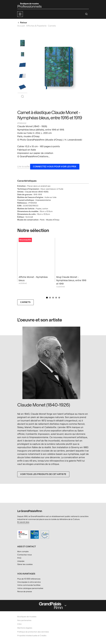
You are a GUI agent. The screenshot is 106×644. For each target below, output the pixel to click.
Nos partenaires (24, 620)
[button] (20, 14)
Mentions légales (25, 628)
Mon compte (23, 552)
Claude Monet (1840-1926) (37, 192)
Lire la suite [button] (23, 167)
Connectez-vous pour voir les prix (55, 167)
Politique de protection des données (33, 632)
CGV (20, 624)
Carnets (25, 302)
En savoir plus (23, 522)
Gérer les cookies (25, 564)
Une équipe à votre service (29, 582)
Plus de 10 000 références (29, 579)
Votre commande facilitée (29, 585)
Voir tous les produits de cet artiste (43, 474)
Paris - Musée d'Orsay (50, 220)
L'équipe (21, 561)
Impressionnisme (43, 200)
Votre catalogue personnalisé (30, 588)
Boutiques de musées (27, 617)
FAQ (19, 558)
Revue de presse (25, 592)
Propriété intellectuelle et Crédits (32, 636)
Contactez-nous (25, 555)
